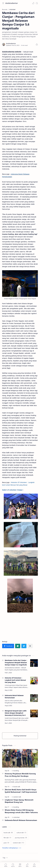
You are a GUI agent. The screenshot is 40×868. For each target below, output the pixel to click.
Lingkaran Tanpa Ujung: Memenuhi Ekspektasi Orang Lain (19, 801)
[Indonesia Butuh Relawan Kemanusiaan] (34, 698)
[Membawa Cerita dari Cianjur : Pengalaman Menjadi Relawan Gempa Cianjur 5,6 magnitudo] (34, 663)
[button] (33, 3)
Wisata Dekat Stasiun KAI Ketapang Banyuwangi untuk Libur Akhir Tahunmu (21, 811)
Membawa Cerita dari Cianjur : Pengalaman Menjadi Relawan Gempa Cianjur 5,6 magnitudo (16, 663)
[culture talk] (21, 833)
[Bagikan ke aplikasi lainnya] (30, 646)
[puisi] (6, 843)
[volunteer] (17, 817)
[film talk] (7, 838)
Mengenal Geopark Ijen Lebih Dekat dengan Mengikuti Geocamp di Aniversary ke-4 (16, 713)
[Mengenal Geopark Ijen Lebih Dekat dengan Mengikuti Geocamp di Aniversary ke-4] (34, 713)
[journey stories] (21, 838)
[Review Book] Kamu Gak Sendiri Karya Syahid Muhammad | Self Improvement (21, 791)
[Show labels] (12, 848)
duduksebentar (12, 3)
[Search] (37, 3)
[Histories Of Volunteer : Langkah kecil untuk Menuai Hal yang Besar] (34, 681)
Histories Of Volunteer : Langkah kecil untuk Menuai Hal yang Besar (15, 680)
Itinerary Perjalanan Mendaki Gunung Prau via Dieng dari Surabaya (20, 775)
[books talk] (17, 787)
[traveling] (16, 771)
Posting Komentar (20, 736)
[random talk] (17, 797)
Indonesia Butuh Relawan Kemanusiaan (14, 697)
